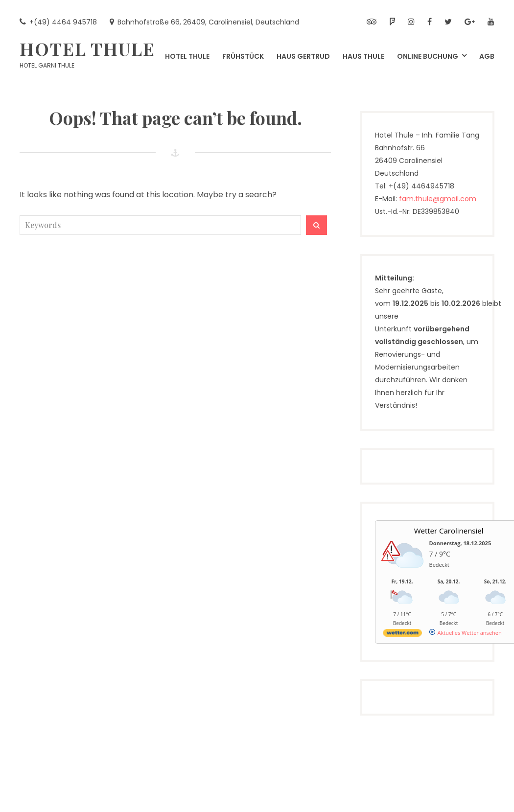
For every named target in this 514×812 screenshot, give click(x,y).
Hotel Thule (87, 48)
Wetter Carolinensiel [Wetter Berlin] (449, 531)
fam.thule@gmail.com (438, 199)
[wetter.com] (402, 635)
